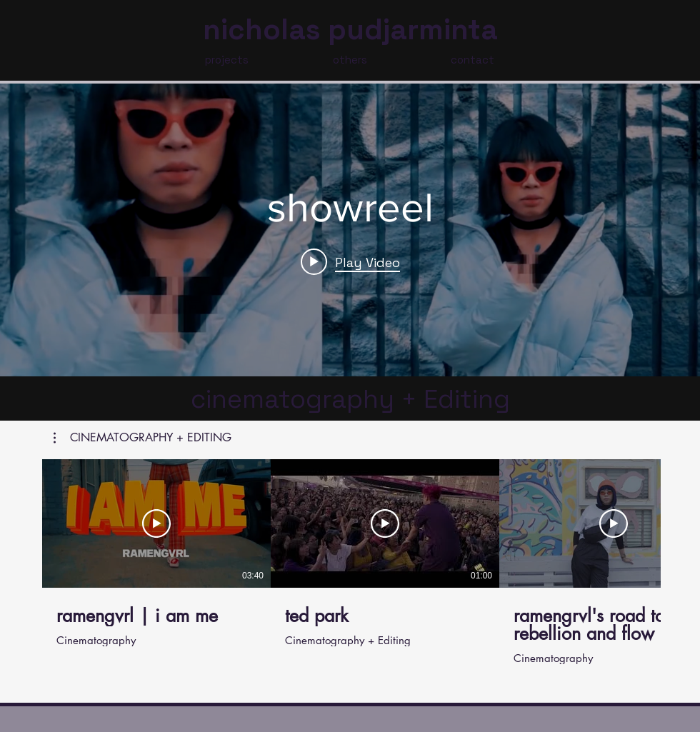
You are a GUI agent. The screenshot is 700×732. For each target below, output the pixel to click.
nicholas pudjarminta (350, 30)
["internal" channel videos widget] (350, 230)
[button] (142, 438)
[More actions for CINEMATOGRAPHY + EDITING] (142, 438)
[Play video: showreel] (350, 261)
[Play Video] (156, 523)
